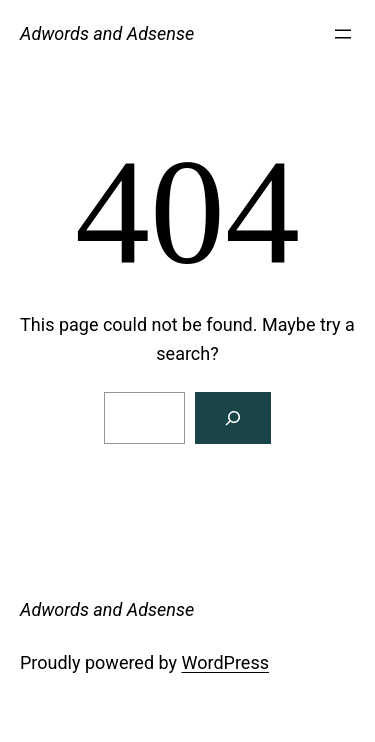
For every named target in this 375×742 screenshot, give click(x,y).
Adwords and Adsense (107, 33)
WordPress (225, 662)
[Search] (233, 418)
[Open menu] (343, 34)
